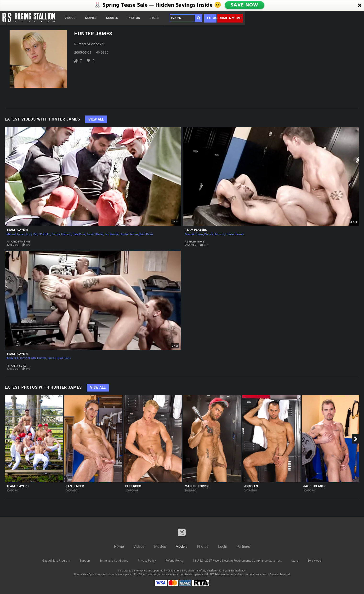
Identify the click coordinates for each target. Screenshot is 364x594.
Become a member (230, 18)
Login (212, 18)
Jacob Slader (95, 234)
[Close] (360, 6)
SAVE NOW (245, 5)
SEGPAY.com (217, 574)
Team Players (17, 230)
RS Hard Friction (18, 242)
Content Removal (280, 574)
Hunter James (129, 234)
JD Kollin (44, 234)
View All (96, 119)
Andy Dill (32, 234)
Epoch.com (95, 574)
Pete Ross (79, 234)
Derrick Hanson (61, 234)
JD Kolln (251, 486)
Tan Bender (111, 234)
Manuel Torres (16, 234)
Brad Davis (146, 234)
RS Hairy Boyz (195, 242)
